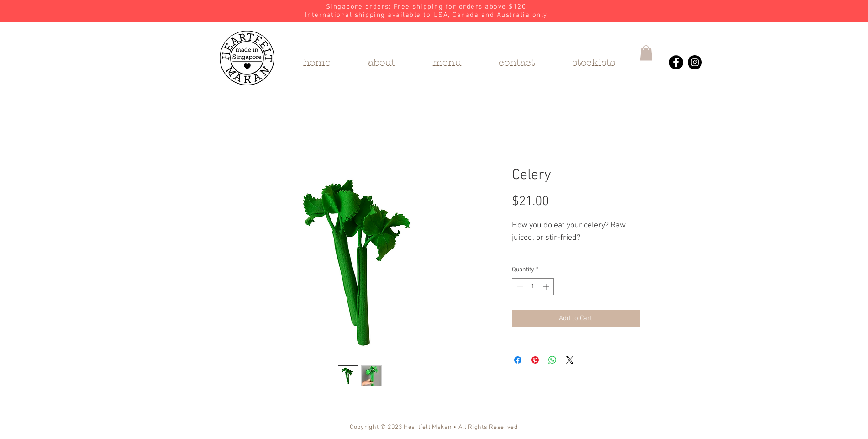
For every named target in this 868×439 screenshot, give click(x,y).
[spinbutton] (533, 287)
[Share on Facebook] (518, 360)
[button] (646, 53)
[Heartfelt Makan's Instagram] (695, 62)
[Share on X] (570, 360)
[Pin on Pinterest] (535, 360)
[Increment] (547, 287)
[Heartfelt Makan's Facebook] (676, 62)
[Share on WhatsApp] (552, 360)
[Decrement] (519, 287)
